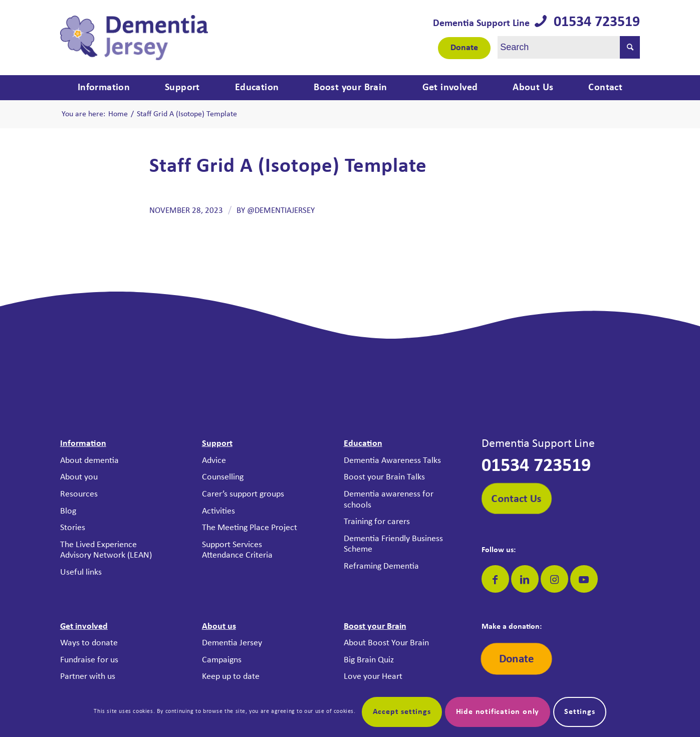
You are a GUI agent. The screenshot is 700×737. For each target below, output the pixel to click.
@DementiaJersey (281, 211)
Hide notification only (498, 712)
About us (219, 627)
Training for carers (377, 522)
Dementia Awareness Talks (392, 461)
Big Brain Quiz (369, 660)
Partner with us (88, 677)
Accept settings (402, 712)
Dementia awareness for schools (389, 500)
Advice (214, 461)
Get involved (84, 627)
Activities (218, 511)
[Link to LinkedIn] (525, 579)
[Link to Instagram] (554, 579)
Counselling (223, 477)
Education (363, 444)
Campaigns (222, 660)
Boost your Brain (375, 627)
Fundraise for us (89, 660)
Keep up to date (231, 677)
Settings (579, 712)
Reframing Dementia (381, 566)
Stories (73, 528)
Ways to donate (89, 643)
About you (79, 477)
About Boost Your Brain (386, 643)
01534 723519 (593, 22)
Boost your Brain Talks (384, 477)
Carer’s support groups (243, 494)
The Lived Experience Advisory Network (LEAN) (106, 550)
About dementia (89, 461)
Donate (464, 48)
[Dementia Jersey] (134, 38)
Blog (68, 511)
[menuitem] (104, 88)
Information (83, 444)
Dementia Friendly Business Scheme (393, 544)
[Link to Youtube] (584, 579)
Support (217, 444)
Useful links (81, 572)
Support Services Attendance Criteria (237, 550)
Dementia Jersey (232, 643)
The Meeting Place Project (250, 528)
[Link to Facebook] (495, 579)
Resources (79, 494)
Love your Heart (373, 677)
